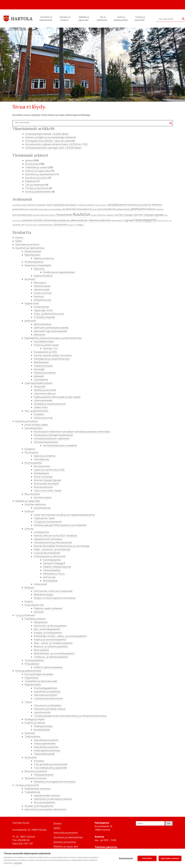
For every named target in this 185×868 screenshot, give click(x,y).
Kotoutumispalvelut (44, 802)
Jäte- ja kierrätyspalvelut (47, 629)
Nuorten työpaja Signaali (47, 480)
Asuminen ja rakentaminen (46, 18)
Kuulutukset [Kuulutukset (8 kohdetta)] (65, 215)
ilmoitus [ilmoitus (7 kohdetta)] (157, 205)
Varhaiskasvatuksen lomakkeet (60, 445)
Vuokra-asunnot (43, 293)
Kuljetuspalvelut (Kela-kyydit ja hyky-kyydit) (57, 397)
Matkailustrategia (43, 595)
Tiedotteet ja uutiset (36, 167)
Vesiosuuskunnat (43, 418)
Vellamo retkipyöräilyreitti (57, 567)
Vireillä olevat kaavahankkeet (59, 272)
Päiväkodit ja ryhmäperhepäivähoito (53, 435)
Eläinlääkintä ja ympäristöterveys (52, 359)
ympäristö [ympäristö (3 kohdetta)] (71, 225)
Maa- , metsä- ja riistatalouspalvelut (53, 643)
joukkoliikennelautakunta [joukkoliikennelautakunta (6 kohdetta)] (77, 209)
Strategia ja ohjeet (34, 719)
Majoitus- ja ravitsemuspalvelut (51, 646)
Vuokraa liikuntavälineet (47, 553)
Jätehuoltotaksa (42, 324)
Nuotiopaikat (50, 581)
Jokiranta (39, 612)
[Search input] (169, 19)
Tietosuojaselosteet (45, 744)
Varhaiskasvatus (33, 428)
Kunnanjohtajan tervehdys (39, 674)
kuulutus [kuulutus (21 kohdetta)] (82, 214)
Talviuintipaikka (52, 570)
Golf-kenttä (49, 577)
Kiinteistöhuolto (42, 300)
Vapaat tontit (32, 303)
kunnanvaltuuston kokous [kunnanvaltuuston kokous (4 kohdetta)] (44, 215)
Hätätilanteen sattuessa (38, 789)
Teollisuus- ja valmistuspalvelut (51, 657)
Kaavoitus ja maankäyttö (38, 265)
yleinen (29, 160)
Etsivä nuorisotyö (43, 477)
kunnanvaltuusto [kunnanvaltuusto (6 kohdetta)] (22, 215)
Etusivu (19, 238)
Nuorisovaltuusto (43, 487)
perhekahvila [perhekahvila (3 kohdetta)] (17, 221)
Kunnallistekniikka (44, 342)
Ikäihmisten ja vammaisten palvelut (53, 799)
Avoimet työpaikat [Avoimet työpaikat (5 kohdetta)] (37, 205)
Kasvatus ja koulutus (65, 18)
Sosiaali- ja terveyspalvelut (39, 806)
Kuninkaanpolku (52, 560)
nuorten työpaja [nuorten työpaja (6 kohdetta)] (123, 215)
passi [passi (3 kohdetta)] (166, 215)
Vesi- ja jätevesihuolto (36, 411)
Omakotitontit (41, 307)
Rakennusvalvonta (44, 258)
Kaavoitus (39, 269)
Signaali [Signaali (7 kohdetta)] (129, 220)
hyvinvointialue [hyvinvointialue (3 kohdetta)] (101, 205)
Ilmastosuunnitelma (45, 373)
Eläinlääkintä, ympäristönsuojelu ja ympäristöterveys (53, 338)
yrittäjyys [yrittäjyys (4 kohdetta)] (80, 225)
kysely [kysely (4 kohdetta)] (94, 215)
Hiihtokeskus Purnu (54, 574)
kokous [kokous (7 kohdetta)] (151, 209)
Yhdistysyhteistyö (43, 726)
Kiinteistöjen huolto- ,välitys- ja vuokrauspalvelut (60, 636)
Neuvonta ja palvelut (36, 771)
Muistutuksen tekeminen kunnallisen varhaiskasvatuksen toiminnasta (72, 432)
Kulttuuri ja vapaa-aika (37, 171)
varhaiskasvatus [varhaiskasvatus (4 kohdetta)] (46, 225)
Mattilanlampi (41, 362)
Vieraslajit (39, 369)
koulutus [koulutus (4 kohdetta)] (160, 209)
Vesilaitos (39, 414)
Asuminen (30, 279)
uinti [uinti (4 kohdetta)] (23, 225)
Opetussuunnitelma (45, 456)
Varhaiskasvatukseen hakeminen (52, 439)
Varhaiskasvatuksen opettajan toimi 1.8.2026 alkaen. (53, 148)
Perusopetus (32, 452)
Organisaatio (32, 678)
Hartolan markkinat (35, 504)
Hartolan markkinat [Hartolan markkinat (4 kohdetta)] (86, 205)
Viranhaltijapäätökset (45, 688)
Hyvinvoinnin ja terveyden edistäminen (45, 809)
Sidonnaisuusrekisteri (46, 695)
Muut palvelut (41, 650)
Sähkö (19, 241)
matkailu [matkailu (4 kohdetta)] (110, 215)
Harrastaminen (42, 466)
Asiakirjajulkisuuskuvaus (47, 750)
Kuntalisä (39, 761)
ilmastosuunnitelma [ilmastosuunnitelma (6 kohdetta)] (139, 205)
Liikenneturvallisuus (45, 393)
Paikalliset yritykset (35, 619)
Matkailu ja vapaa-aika (84, 18)
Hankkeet (30, 733)
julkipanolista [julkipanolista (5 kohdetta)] (123, 209)
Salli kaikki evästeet (170, 858)
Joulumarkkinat (42, 508)
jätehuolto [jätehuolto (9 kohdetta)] (138, 209)
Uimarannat (40, 584)
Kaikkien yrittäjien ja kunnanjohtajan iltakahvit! (51, 137)
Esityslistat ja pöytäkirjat (47, 692)
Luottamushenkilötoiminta (48, 698)
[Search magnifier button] (171, 123)
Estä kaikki (147, 858)
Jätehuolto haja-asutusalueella (50, 331)
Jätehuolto (30, 321)
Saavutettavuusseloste (46, 740)
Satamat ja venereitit (45, 390)
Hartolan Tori (50, 348)
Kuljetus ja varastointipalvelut (50, 640)
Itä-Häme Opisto (43, 497)
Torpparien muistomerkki (48, 522)
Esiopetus (30, 449)
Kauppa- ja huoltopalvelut (48, 633)
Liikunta (29, 529)
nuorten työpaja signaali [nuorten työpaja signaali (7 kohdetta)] (148, 215)
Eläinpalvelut (41, 622)
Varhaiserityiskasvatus (46, 442)
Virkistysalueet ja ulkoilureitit (50, 556)
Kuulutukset (32, 164)
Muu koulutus (32, 494)
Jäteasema (39, 335)
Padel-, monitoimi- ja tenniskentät (52, 549)
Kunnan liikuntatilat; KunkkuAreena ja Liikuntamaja (62, 546)
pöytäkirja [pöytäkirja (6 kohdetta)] (63, 220)
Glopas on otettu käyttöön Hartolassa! (55, 598)
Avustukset (31, 757)
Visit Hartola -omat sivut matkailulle (53, 591)
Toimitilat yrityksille (44, 317)
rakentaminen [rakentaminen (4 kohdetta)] (117, 221)
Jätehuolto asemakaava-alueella (51, 328)
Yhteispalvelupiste (44, 775)
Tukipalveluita (32, 792)
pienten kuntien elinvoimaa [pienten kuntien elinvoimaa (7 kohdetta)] (40, 220)
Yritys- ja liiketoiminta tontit (49, 314)
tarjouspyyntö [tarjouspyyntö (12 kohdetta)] (145, 220)
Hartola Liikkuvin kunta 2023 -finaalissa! (55, 536)
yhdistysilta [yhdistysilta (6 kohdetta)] (60, 224)
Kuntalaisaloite (42, 730)
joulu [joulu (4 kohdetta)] (95, 209)
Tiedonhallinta (32, 737)
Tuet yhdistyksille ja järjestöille (50, 768)
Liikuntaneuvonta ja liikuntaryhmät (53, 543)
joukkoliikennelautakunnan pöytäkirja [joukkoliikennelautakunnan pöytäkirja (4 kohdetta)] (45, 209)
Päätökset (31, 181)
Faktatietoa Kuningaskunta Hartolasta (55, 782)
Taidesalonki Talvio (44, 518)
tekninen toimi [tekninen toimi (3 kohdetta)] (163, 221)
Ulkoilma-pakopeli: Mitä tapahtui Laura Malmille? (60, 525)
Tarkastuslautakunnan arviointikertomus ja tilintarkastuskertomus (70, 716)
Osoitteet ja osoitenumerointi (50, 404)
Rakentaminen (32, 255)
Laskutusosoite (42, 712)
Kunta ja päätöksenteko (121, 18)
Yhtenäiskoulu (42, 459)
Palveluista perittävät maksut (50, 709)
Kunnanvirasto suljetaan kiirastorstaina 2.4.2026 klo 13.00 (56, 144)
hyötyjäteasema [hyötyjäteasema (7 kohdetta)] (117, 205)
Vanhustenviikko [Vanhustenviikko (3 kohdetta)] (32, 225)
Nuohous (39, 296)
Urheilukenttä (41, 532)
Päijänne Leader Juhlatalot (48, 608)
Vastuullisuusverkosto (27, 244)
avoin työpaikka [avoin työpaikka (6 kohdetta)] (56, 205)
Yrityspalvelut (32, 664)
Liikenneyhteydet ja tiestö (38, 383)
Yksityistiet (40, 387)
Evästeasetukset (126, 858)
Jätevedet (39, 376)
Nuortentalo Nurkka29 (46, 484)
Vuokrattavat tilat (34, 605)
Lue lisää (18, 863)
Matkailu (29, 588)
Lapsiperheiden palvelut (47, 796)
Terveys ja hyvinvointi (140, 18)
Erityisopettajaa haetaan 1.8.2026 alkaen (47, 134)
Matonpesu (40, 283)
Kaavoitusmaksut (43, 276)
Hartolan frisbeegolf (54, 563)
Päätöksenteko (33, 685)
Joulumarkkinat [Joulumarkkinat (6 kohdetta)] (107, 209)
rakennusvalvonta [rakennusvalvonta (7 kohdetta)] (99, 220)
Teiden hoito (41, 407)
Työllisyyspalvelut (34, 660)
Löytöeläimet (41, 380)
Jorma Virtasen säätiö (36, 425)
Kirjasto (29, 601)
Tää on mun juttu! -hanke (48, 491)
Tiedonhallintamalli (44, 754)
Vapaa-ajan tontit (43, 310)
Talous (28, 702)
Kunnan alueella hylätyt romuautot (53, 355)
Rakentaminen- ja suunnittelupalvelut (54, 653)
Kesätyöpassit (41, 473)
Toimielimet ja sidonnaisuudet (41, 681)
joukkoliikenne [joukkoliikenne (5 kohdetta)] (20, 209)
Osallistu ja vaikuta (35, 723)
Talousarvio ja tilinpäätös (48, 705)
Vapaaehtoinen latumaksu (48, 539)
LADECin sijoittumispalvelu (48, 667)
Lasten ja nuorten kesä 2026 (49, 470)
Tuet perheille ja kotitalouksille (51, 764)
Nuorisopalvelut (33, 463)
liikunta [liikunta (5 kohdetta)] (101, 215)
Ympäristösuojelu (43, 366)
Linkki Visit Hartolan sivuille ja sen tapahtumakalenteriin (64, 515)
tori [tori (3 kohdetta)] (171, 221)
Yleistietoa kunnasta (36, 778)
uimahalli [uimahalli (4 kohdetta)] (16, 225)
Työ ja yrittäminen (103, 18)
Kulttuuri (29, 511)
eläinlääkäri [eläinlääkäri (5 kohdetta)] (71, 205)
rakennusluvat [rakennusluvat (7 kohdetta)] (79, 220)
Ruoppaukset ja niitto (45, 352)
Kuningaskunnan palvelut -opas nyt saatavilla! (50, 141)
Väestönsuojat (42, 290)
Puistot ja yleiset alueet (46, 345)
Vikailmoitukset (33, 251)
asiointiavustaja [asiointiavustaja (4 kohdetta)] (19, 205)
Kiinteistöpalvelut (34, 262)
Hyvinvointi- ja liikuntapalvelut (50, 626)
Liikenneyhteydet (43, 400)
